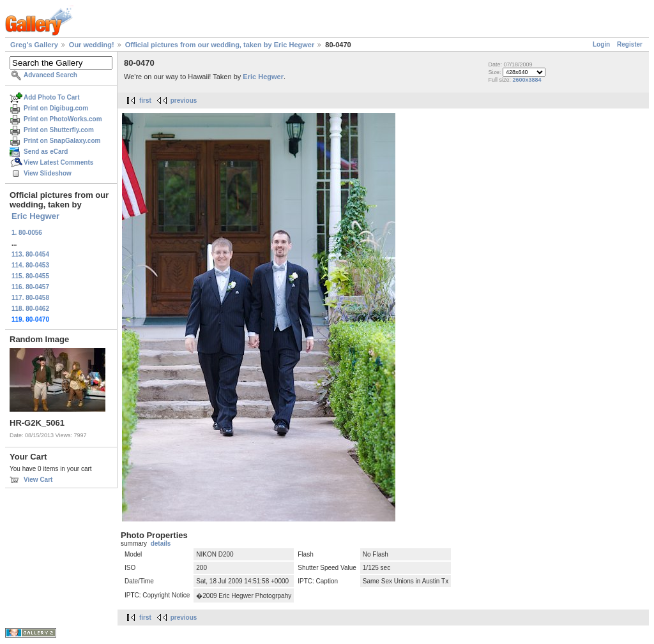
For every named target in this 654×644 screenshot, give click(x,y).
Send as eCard (46, 152)
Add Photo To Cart (52, 97)
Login (601, 44)
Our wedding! (92, 45)
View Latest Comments (58, 162)
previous (184, 101)
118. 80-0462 (30, 309)
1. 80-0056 (27, 233)
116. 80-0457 (30, 287)
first (145, 101)
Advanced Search (50, 75)
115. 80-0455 (30, 276)
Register (630, 44)
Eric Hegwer (35, 216)
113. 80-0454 (30, 254)
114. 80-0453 (30, 265)
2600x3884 (527, 80)
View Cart (38, 480)
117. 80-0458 (30, 298)
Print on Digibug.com (56, 108)
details (161, 543)
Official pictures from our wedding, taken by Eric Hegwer (220, 45)
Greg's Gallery (34, 45)
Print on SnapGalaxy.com (62, 141)
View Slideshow (48, 173)
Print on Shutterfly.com (59, 130)
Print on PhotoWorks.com (63, 119)
